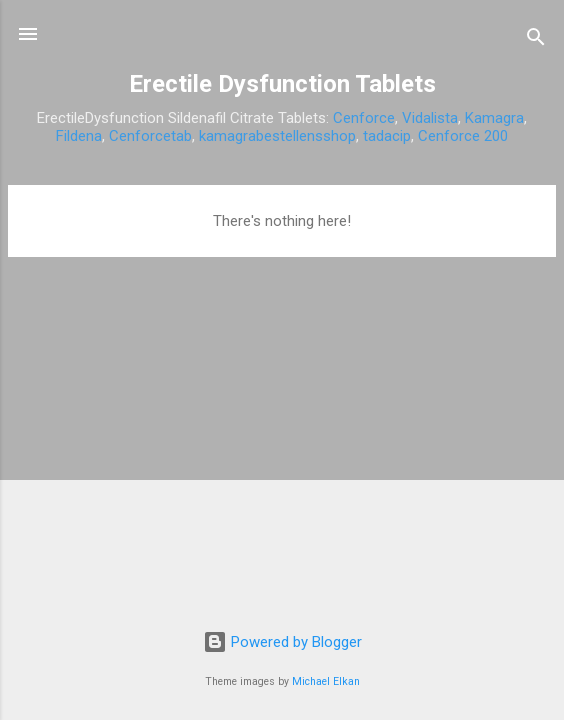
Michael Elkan (326, 681)
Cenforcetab (150, 136)
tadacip (387, 136)
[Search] (536, 40)
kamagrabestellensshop (277, 136)
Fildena (79, 136)
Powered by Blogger (282, 642)
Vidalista (430, 118)
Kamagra (494, 118)
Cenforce (364, 118)
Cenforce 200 (463, 136)
